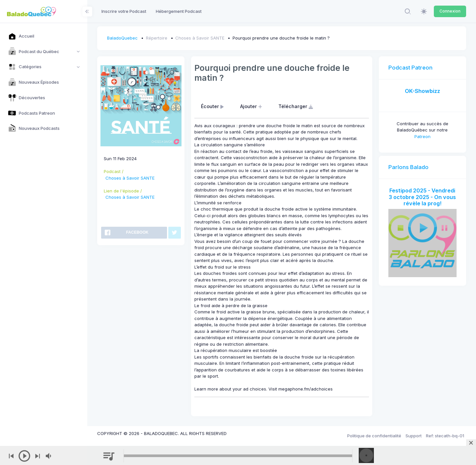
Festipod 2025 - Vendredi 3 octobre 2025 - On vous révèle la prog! (422, 197)
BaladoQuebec (122, 38)
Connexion (450, 11)
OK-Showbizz (422, 91)
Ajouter (252, 106)
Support (414, 436)
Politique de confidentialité (374, 436)
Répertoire (157, 38)
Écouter (213, 106)
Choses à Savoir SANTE (200, 38)
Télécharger (296, 106)
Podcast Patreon (410, 68)
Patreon (422, 136)
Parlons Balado (408, 167)
